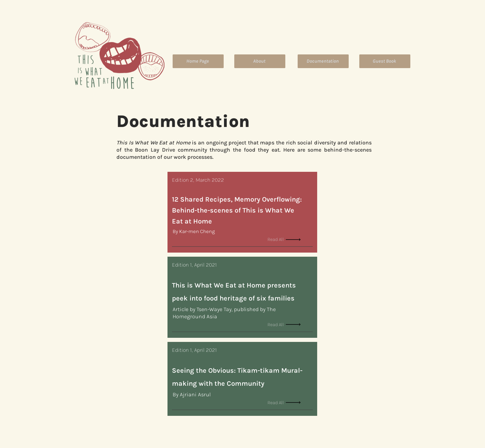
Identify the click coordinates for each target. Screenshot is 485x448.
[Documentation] (323, 61)
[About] (260, 61)
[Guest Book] (385, 61)
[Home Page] (198, 61)
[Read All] (290, 239)
